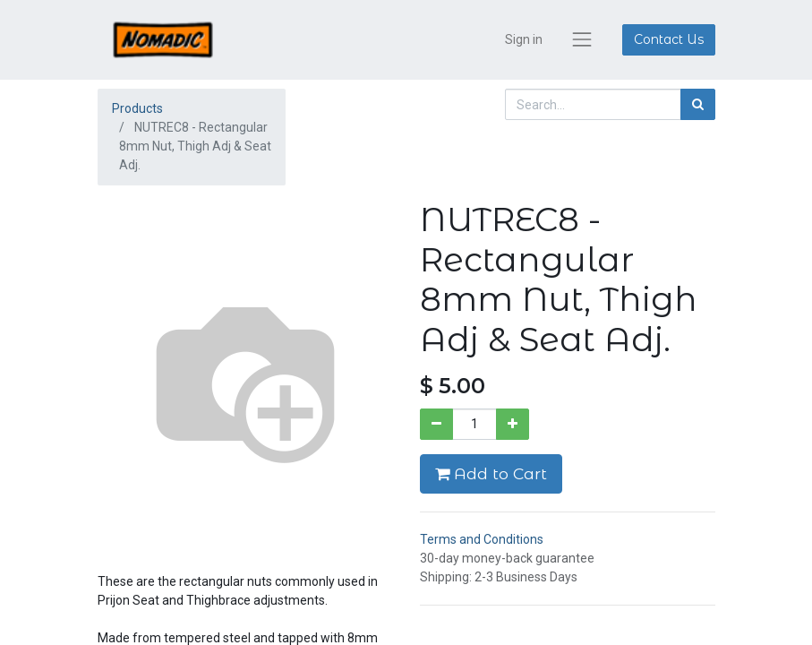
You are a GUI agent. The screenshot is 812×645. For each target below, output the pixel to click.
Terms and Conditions (482, 539)
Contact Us (669, 39)
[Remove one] (436, 424)
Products (137, 108)
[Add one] (513, 424)
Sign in (524, 39)
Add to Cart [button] (491, 473)
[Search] (698, 104)
